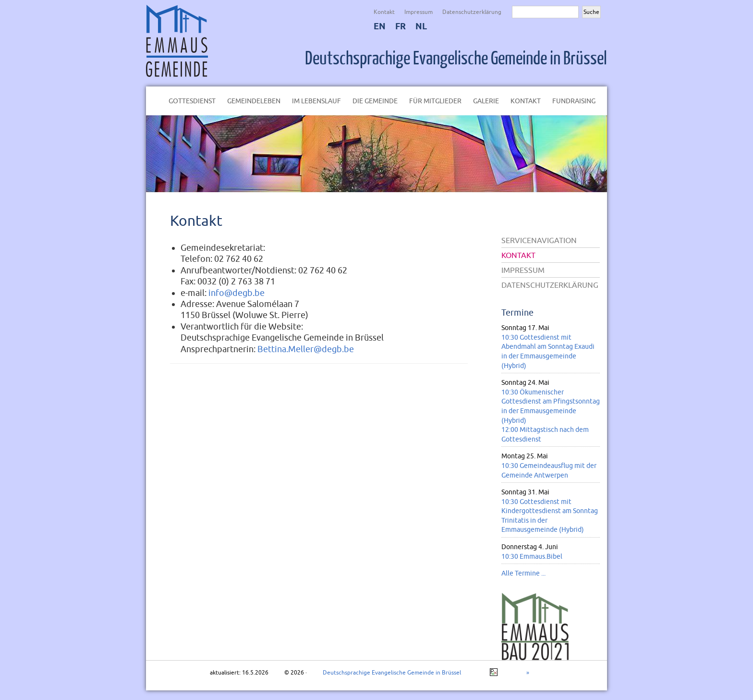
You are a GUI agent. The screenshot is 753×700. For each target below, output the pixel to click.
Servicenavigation (539, 240)
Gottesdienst (192, 101)
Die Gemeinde (375, 101)
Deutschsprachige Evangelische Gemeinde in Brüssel (456, 59)
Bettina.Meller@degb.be (306, 349)
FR (401, 26)
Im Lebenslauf (316, 101)
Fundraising (574, 101)
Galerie (486, 101)
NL (421, 26)
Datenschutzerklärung (472, 12)
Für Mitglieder (435, 101)
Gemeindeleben (254, 101)
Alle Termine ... (523, 573)
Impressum (419, 12)
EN (380, 26)
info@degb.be (237, 293)
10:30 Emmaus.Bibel (532, 556)
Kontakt (384, 12)
